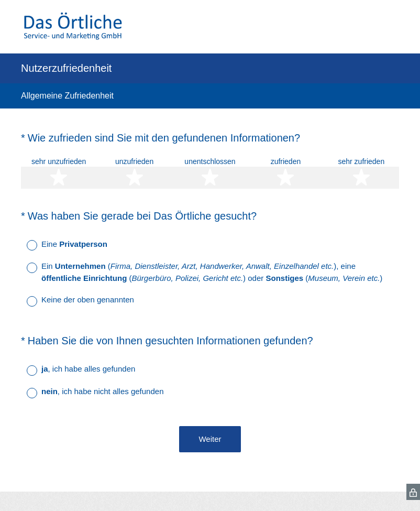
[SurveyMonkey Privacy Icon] (413, 492)
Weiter (210, 439)
